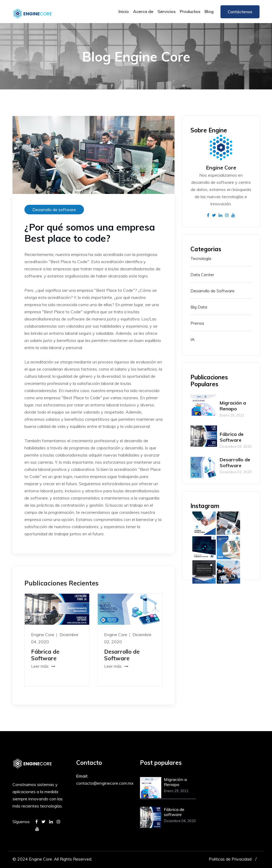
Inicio (124, 11)
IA (193, 339)
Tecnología (201, 258)
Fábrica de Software (45, 655)
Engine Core (43, 635)
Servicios (167, 11)
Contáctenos (240, 12)
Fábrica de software (174, 812)
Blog (209, 11)
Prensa (197, 323)
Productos (190, 11)
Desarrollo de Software (122, 655)
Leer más (43, 666)
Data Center (202, 275)
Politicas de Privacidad (230, 859)
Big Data (199, 307)
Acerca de (143, 11)
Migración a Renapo (233, 406)
